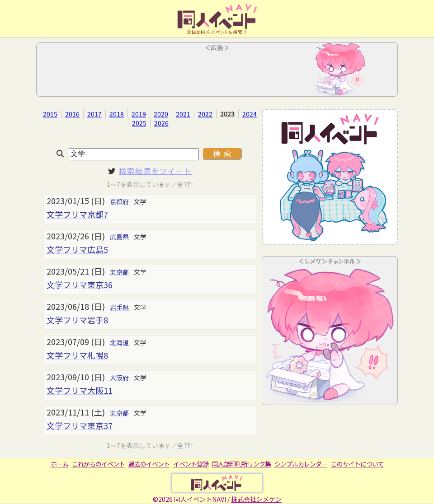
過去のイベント (149, 464)
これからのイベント (98, 464)
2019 (139, 114)
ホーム (59, 464)
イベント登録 (191, 464)
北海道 (119, 342)
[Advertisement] (217, 72)
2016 (72, 114)
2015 (50, 114)
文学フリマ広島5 (77, 249)
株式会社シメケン (256, 499)
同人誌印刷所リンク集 (241, 464)
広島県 (119, 237)
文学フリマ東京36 (80, 285)
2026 (161, 123)
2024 (250, 114)
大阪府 (119, 378)
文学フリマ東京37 (80, 425)
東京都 (119, 272)
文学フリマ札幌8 (77, 355)
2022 (205, 114)
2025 (139, 123)
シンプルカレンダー (301, 464)
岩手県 (119, 307)
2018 (117, 114)
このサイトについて (357, 464)
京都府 (119, 201)
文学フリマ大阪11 (80, 390)
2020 (161, 114)
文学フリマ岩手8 (77, 320)
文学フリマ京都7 (77, 214)
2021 (183, 114)
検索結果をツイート (156, 171)
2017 (94, 114)
